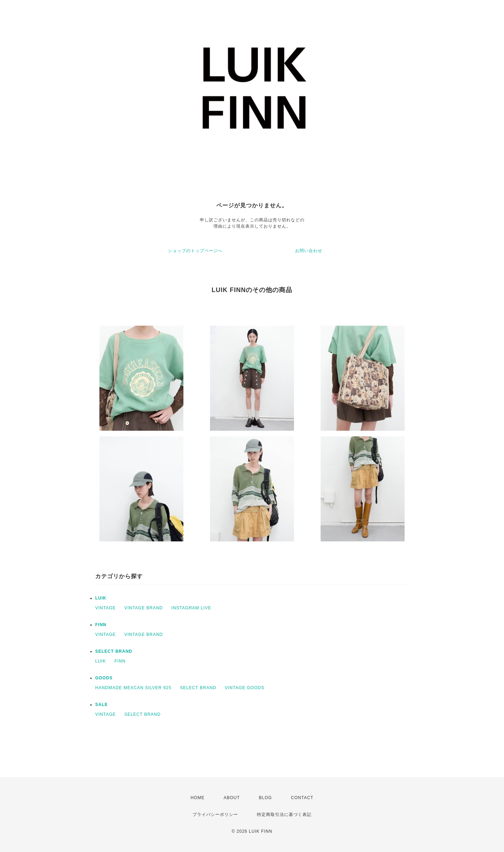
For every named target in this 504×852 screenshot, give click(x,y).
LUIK (101, 598)
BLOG (265, 798)
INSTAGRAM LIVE (191, 608)
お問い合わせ (309, 251)
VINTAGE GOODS (244, 688)
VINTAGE (106, 608)
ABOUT (232, 798)
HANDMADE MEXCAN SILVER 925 (133, 688)
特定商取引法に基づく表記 (284, 815)
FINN (101, 625)
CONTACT (302, 798)
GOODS (104, 678)
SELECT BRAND (114, 651)
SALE (101, 705)
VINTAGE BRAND (143, 608)
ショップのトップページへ (195, 251)
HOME (198, 798)
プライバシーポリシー (215, 815)
